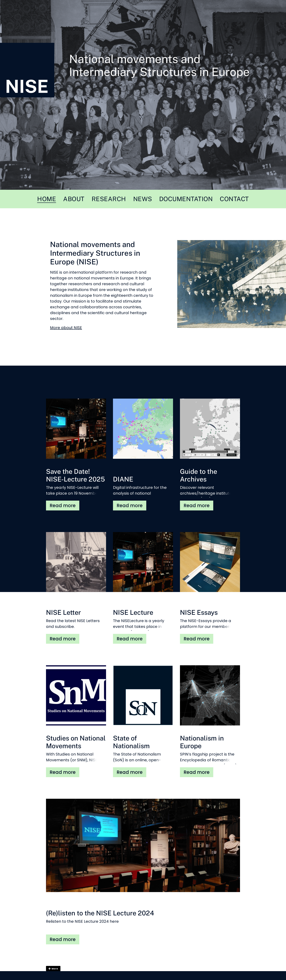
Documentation (186, 199)
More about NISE (66, 328)
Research (109, 199)
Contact (234, 199)
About (74, 199)
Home (47, 199)
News (143, 199)
